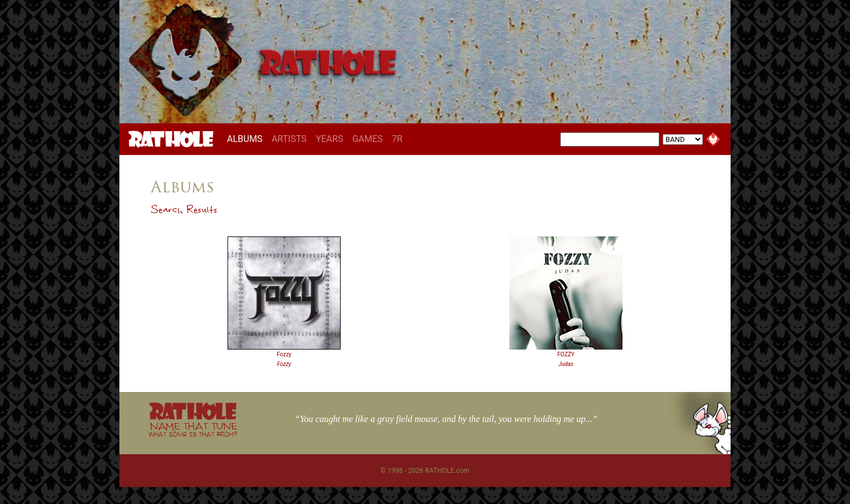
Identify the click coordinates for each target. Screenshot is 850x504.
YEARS (330, 139)
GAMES (367, 139)
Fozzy (284, 354)
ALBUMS (247, 139)
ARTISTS (289, 139)
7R (397, 139)
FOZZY (566, 354)
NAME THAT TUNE (193, 429)
